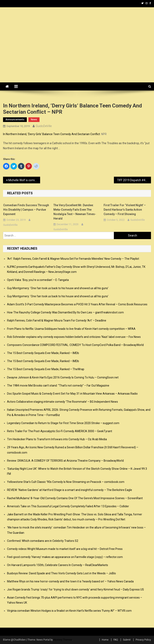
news (34, 120)
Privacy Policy (143, 640)
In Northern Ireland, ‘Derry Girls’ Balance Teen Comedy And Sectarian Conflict (52, 134)
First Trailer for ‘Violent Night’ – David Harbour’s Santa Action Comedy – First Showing (125, 210)
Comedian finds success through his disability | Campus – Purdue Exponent (26, 210)
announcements (15, 120)
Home (105, 640)
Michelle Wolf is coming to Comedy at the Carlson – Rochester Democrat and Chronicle (24, 180)
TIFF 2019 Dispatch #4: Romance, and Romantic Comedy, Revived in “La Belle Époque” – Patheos (134, 180)
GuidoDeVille (44, 126)
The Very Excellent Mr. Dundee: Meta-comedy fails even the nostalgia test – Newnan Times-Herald (75, 212)
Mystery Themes (63, 640)
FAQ (116, 640)
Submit (127, 640)
